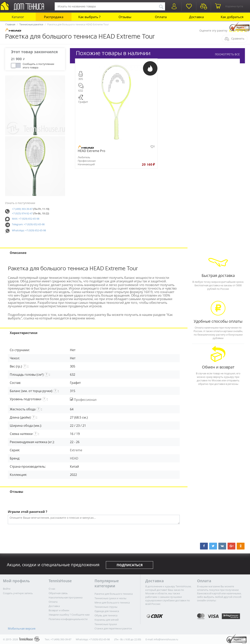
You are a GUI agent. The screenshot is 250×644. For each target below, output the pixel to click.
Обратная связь (58, 593)
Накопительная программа (66, 597)
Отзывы (125, 17)
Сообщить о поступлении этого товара (38, 65)
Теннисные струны (106, 607)
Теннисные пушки (106, 624)
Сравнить (238, 38)
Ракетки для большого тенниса (114, 594)
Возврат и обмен (59, 610)
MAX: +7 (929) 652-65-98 (26, 219)
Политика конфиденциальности (68, 619)
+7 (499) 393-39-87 (22, 209)
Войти (7, 589)
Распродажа (54, 17)
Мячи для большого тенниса (112, 602)
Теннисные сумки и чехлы (110, 598)
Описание (18, 253)
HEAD (74, 458)
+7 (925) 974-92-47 (22, 213)
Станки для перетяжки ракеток (113, 628)
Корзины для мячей (107, 620)
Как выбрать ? (89, 17)
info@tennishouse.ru (166, 639)
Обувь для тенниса (106, 615)
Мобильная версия (22, 628)
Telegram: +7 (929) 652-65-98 (28, 224)
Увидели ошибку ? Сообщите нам (69, 615)
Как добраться (232, 17)
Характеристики (24, 333)
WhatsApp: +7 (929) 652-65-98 (29, 230)
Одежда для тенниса (107, 611)
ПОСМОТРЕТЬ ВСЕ (227, 54)
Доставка (196, 17)
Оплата (161, 17)
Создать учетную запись (18, 593)
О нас (52, 589)
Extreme (76, 450)
